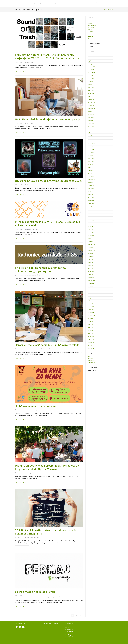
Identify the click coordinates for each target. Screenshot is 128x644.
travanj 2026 (91, 55)
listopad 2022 (91, 179)
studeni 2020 (91, 248)
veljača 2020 (91, 274)
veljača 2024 (91, 132)
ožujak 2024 (91, 129)
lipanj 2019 (91, 298)
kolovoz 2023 (91, 150)
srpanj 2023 (91, 153)
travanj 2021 (91, 233)
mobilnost (36, 597)
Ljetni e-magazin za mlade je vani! (36, 592)
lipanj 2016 (91, 331)
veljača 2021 (91, 239)
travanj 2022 (91, 197)
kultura (28, 62)
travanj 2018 (91, 327)
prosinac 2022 (91, 173)
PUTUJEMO (48, 597)
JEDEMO (90, 29)
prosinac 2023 (91, 138)
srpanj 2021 (91, 224)
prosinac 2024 (91, 102)
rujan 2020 (91, 253)
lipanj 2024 (91, 120)
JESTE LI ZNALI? (29, 123)
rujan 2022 (91, 182)
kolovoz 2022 (91, 185)
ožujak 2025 (91, 94)
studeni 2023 (91, 141)
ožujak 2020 (91, 271)
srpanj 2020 (91, 259)
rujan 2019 (91, 289)
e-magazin (19, 597)
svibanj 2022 (91, 194)
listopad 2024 (91, 108)
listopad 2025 (91, 73)
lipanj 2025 (91, 85)
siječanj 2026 (91, 64)
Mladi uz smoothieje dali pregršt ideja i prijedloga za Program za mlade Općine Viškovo (47, 467)
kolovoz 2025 (91, 79)
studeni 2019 (91, 283)
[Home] (104, 9)
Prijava (90, 357)
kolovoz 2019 (91, 292)
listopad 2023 (91, 144)
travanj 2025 (91, 91)
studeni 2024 (91, 105)
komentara (92, 361)
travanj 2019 (91, 304)
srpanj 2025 (91, 82)
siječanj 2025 (91, 99)
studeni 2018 (91, 313)
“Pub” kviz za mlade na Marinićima (36, 406)
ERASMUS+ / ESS (92, 35)
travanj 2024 (91, 126)
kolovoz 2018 (91, 319)
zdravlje (49, 349)
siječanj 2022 (91, 206)
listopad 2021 (91, 215)
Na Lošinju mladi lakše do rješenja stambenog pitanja (48, 119)
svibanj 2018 (91, 325)
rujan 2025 (91, 76)
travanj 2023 (91, 162)
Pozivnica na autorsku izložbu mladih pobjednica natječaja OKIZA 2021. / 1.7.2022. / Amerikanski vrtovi (48, 57)
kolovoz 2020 (91, 256)
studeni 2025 (91, 70)
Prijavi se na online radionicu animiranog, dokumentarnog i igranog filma (40, 269)
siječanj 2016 (91, 342)
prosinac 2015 (91, 345)
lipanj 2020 (91, 262)
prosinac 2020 (91, 245)
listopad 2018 (91, 316)
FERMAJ (90, 24)
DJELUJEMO (28, 410)
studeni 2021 (91, 212)
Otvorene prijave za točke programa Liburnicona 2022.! (49, 181)
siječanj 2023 (91, 171)
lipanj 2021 (91, 227)
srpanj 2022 (91, 188)
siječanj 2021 (91, 242)
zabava (32, 62)
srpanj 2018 (91, 322)
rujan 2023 (91, 147)
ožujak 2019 (91, 307)
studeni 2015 (91, 348)
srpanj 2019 (91, 295)
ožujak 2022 (91, 200)
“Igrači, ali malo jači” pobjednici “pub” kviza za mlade (47, 345)
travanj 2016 (91, 333)
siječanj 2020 (91, 277)
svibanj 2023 (91, 159)
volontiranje (71, 597)
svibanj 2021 (91, 230)
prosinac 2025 (91, 67)
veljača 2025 (91, 96)
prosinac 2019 (91, 280)
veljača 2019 (91, 310)
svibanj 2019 (91, 301)
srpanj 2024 (91, 117)
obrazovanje (33, 275)
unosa (91, 359)
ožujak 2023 (91, 165)
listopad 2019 (91, 286)
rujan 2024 (91, 111)
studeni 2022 (91, 176)
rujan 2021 (91, 218)
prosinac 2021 (91, 209)
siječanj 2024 (91, 135)
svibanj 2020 (91, 265)
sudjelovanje (33, 185)
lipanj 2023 (91, 156)
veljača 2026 (91, 61)
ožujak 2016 (91, 336)
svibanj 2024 (91, 123)
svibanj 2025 (91, 88)
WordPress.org (92, 362)
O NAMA (90, 39)
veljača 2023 (91, 168)
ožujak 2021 (91, 236)
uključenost (35, 229)
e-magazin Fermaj (92, 25)
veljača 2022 (91, 203)
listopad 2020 (91, 250)
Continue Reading (22, 72)
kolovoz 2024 (91, 114)
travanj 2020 (91, 268)
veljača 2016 (91, 339)
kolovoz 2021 (91, 221)
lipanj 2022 (91, 191)
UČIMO (38, 275)
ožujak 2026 (91, 58)
